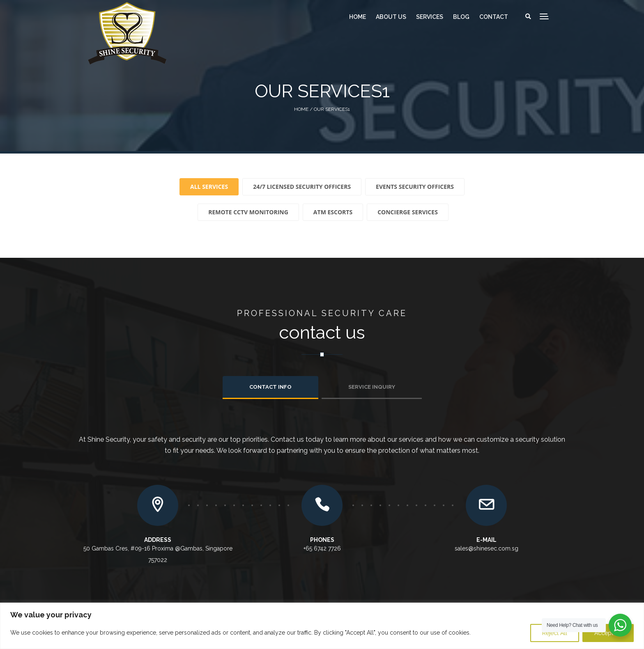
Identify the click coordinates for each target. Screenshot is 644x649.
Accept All (608, 633)
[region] (322, 626)
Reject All (555, 633)
